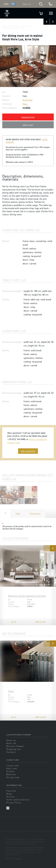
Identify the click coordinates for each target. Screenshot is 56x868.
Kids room (12, 768)
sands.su (18, 858)
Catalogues (35, 513)
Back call (11, 743)
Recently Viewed (15, 746)
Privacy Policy (14, 802)
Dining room (13, 777)
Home (5, 26)
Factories (14, 26)
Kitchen (10, 771)
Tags (18, 513)
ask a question (28, 451)
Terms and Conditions (18, 800)
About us (11, 740)
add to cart (28, 125)
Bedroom (11, 774)
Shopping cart (14, 749)
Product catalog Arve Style (14, 28)
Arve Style (26, 26)
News (9, 794)
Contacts (11, 752)
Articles (11, 797)
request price (28, 117)
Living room (13, 765)
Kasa (25, 104)
